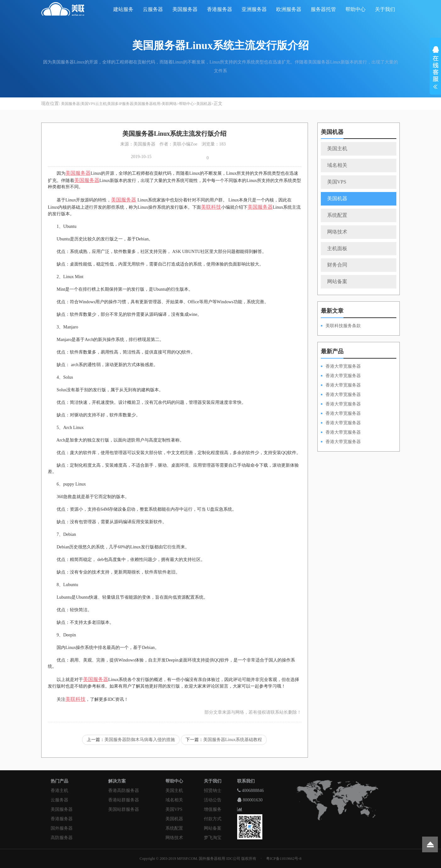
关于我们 (385, 9)
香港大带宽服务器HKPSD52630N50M (341, 404)
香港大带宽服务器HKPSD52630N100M (341, 367)
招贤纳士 (213, 791)
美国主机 (337, 148)
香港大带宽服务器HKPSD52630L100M (341, 376)
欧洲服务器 (289, 9)
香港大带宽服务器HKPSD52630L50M (341, 414)
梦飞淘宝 (213, 838)
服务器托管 (323, 9)
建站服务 (123, 9)
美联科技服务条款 (343, 326)
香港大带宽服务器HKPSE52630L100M (341, 386)
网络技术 (337, 232)
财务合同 (337, 265)
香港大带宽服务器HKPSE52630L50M (341, 423)
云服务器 (153, 9)
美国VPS (337, 182)
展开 (435, 69)
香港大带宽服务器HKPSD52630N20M (341, 442)
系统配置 (337, 215)
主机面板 (337, 248)
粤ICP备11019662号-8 (284, 859)
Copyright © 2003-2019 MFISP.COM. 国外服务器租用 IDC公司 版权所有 (198, 859)
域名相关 (337, 165)
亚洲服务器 (254, 9)
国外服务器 (62, 828)
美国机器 (204, 104)
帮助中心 (355, 9)
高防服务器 (62, 838)
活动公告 (213, 800)
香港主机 (59, 791)
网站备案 (337, 281)
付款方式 (213, 819)
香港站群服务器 (124, 800)
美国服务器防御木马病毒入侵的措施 (140, 740)
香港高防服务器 (124, 791)
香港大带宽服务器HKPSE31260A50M (341, 433)
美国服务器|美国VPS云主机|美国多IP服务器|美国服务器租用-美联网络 (119, 104)
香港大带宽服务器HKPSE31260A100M (341, 395)
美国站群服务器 (124, 809)
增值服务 (213, 809)
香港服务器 (220, 9)
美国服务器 (185, 9)
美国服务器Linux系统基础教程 (233, 740)
